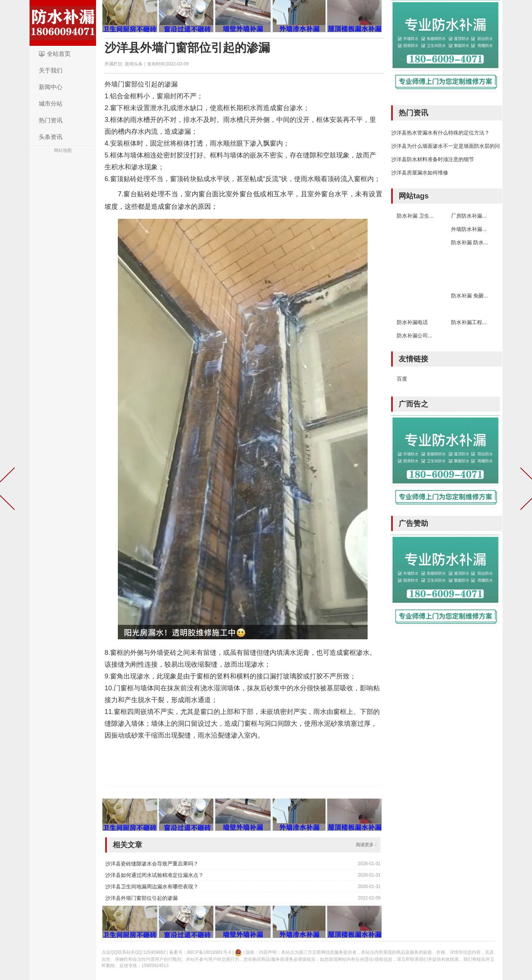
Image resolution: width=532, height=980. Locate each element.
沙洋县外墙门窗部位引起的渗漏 (187, 48)
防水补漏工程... (469, 322)
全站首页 (59, 54)
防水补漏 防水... (470, 242)
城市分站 (51, 104)
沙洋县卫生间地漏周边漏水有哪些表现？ (152, 887)
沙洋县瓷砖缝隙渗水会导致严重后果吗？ (152, 864)
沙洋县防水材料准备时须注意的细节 (433, 159)
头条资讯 (51, 137)
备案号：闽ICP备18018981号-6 (200, 952)
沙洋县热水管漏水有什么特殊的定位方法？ (440, 133)
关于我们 (51, 70)
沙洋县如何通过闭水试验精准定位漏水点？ (154, 875)
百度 (402, 379)
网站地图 (63, 150)
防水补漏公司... (415, 336)
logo (63, 23)
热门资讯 (51, 120)
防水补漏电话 (412, 322)
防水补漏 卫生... (415, 216)
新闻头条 (134, 64)
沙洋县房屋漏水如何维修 (420, 173)
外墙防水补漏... (469, 229)
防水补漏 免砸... (470, 296)
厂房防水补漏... (469, 216)
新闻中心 (51, 87)
